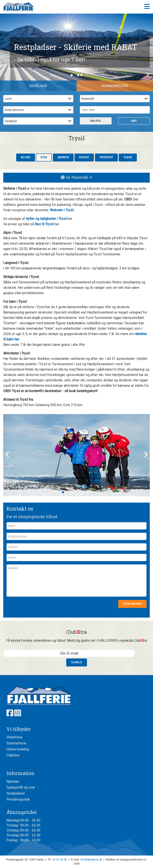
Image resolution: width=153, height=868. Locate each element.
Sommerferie (16, 743)
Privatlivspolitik (18, 799)
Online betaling (18, 749)
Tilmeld (77, 662)
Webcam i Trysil (62, 210)
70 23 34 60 (60, 859)
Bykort (84, 157)
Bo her (26, 157)
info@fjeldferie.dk (91, 859)
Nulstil (96, 121)
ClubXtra (13, 755)
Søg (134, 121)
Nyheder (13, 782)
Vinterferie (14, 737)
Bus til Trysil (44, 224)
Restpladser (16, 793)
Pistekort (106, 157)
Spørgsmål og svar (21, 787)
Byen (44, 157)
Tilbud (128, 157)
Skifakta (63, 157)
